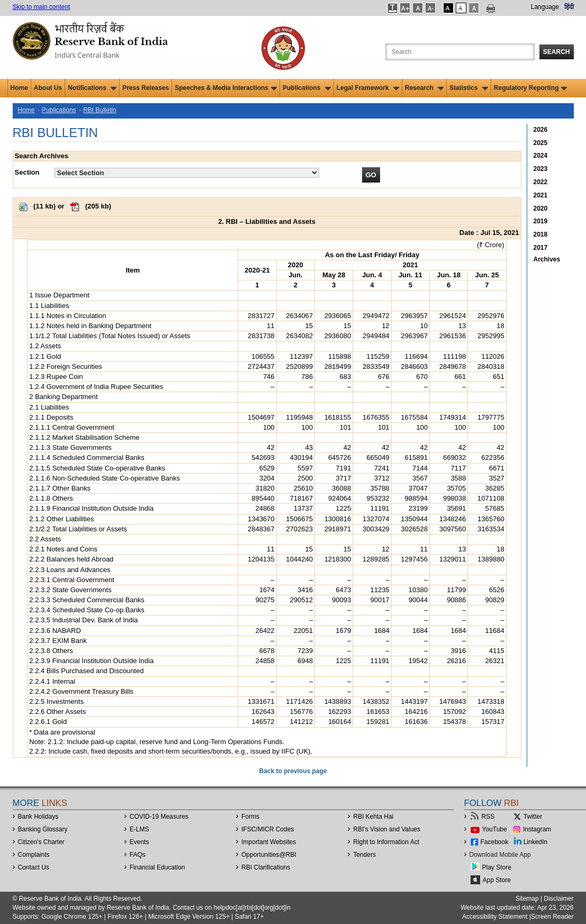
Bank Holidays (38, 817)
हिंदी (569, 7)
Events (139, 842)
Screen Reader (552, 917)
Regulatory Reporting (531, 88)
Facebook (495, 842)
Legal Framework (368, 88)
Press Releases (146, 88)
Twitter (533, 817)
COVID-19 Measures (159, 817)
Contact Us (34, 867)
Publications (307, 88)
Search (557, 52)
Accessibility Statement (495, 917)
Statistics (469, 88)
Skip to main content (42, 7)
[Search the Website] (460, 52)
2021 (541, 195)
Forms (250, 817)
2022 (541, 182)
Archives (547, 259)
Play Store (497, 867)
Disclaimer (558, 899)
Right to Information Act (386, 842)
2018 (541, 234)
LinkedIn (535, 842)
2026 (541, 130)
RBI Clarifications (266, 867)
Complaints (34, 855)
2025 (541, 143)
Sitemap (527, 899)
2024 (541, 156)
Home (19, 88)
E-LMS (139, 829)
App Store (497, 880)
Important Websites (269, 842)
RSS (488, 817)
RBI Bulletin (100, 110)
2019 (541, 221)
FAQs (138, 855)
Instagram (537, 829)
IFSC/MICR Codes (268, 829)
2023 (541, 169)
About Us (48, 88)
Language (545, 7)
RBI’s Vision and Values (387, 829)
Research (424, 88)
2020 (541, 209)
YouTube (495, 829)
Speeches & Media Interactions (226, 88)
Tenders (364, 855)
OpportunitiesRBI (269, 855)
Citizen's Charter (41, 842)
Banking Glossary (43, 829)
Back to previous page (293, 771)
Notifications (92, 88)
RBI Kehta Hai (373, 817)
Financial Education (157, 867)
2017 (541, 248)
